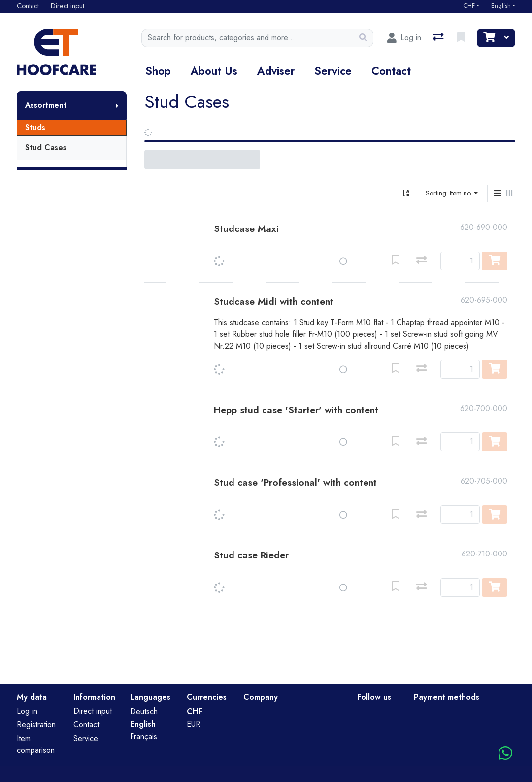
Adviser (276, 71)
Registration (36, 725)
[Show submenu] (117, 105)
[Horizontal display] (509, 194)
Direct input (93, 711)
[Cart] (488, 38)
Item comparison (36, 744)
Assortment (46, 105)
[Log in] (404, 38)
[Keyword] (248, 38)
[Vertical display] (498, 194)
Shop (158, 71)
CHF (469, 6)
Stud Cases (46, 147)
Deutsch (144, 711)
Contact (391, 71)
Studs (35, 127)
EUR (194, 724)
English (501, 6)
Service (333, 71)
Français (144, 736)
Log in (27, 711)
